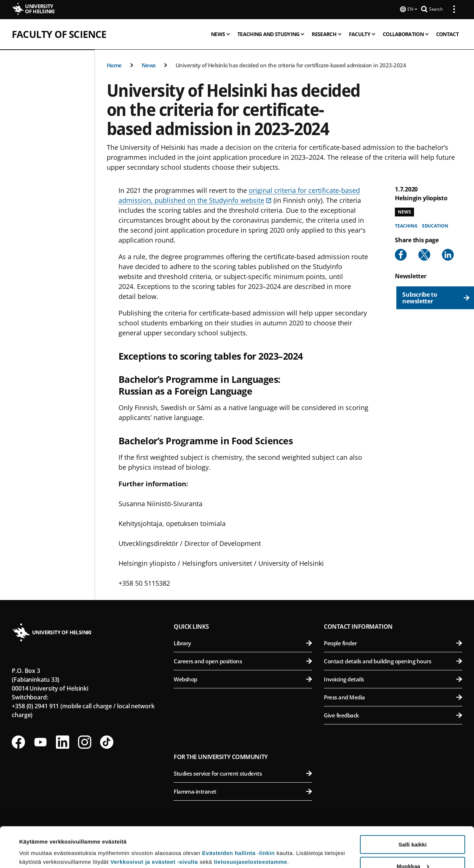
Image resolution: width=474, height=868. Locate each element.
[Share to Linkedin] (448, 254)
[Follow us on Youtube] (40, 741)
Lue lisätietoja (38, 844)
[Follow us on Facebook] (18, 741)
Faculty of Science (59, 33)
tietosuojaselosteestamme (251, 824)
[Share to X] (424, 254)
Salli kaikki (413, 807)
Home (114, 64)
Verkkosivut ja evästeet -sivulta (154, 824)
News (149, 64)
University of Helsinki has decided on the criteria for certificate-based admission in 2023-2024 (291, 64)
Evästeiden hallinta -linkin (238, 815)
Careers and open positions (243, 660)
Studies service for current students (243, 773)
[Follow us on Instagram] (85, 741)
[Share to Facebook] (401, 254)
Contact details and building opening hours (393, 660)
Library (243, 642)
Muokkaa (413, 828)
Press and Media (393, 696)
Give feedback (393, 714)
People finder (393, 642)
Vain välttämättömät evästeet (413, 850)
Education (435, 225)
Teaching (406, 225)
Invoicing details (393, 678)
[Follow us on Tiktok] (107, 741)
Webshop (243, 678)
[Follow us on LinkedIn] (63, 741)
